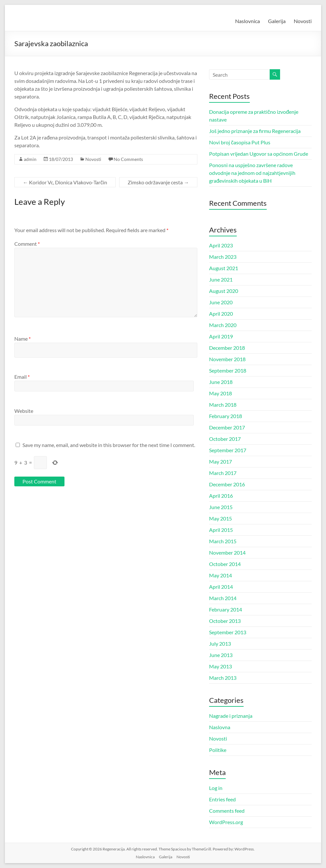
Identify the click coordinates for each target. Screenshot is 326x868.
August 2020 (224, 291)
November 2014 (227, 552)
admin (30, 159)
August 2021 (224, 268)
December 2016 (227, 484)
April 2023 (221, 245)
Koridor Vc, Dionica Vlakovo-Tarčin (65, 182)
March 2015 (223, 541)
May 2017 (220, 461)
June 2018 (221, 382)
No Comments (128, 159)
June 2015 (221, 507)
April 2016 (221, 496)
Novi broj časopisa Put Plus (240, 142)
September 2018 (228, 370)
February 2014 (226, 609)
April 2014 (221, 587)
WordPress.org (226, 822)
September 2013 (228, 632)
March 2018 (223, 405)
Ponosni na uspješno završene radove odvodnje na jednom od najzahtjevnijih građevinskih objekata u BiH (252, 173)
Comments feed (227, 811)
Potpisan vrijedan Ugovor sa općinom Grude (259, 154)
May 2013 (220, 666)
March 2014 (223, 598)
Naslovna (220, 727)
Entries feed (222, 799)
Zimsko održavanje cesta (158, 182)
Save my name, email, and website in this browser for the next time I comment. (109, 445)
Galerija (277, 21)
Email (22, 377)
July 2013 (220, 644)
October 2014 (225, 564)
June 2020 (221, 302)
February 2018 (226, 416)
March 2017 (223, 473)
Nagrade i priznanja (231, 716)
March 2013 (223, 678)
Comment (27, 244)
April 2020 (221, 314)
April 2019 (221, 336)
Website (24, 411)
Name (22, 339)
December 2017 (227, 427)
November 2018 (227, 359)
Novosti (303, 21)
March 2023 (223, 257)
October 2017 (225, 439)
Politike (218, 750)
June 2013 (221, 655)
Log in (216, 788)
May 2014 (220, 575)
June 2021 (221, 279)
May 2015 (220, 518)
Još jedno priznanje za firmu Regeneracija (255, 131)
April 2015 (221, 530)
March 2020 (223, 325)
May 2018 (220, 393)
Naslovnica (248, 21)
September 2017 (228, 450)
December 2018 (227, 348)
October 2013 (225, 621)
